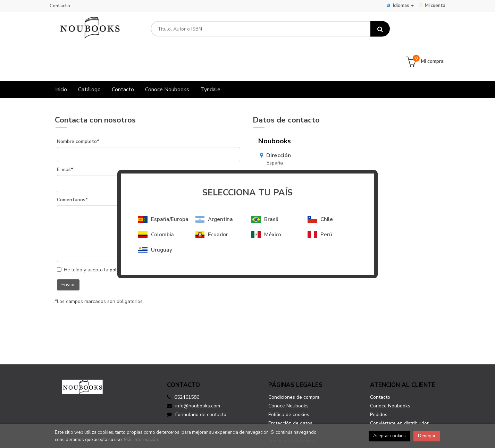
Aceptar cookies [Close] (389, 436)
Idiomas (400, 6)
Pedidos (379, 382)
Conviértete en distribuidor (399, 391)
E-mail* (65, 137)
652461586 (187, 365)
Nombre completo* (78, 109)
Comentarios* (72, 168)
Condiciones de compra (294, 365)
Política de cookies (289, 382)
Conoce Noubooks (288, 374)
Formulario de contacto (197, 382)
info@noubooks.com (289, 167)
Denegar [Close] (427, 436)
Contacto (60, 6)
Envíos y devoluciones (293, 408)
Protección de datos (290, 391)
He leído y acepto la (107, 238)
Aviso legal (281, 400)
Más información (141, 440)
